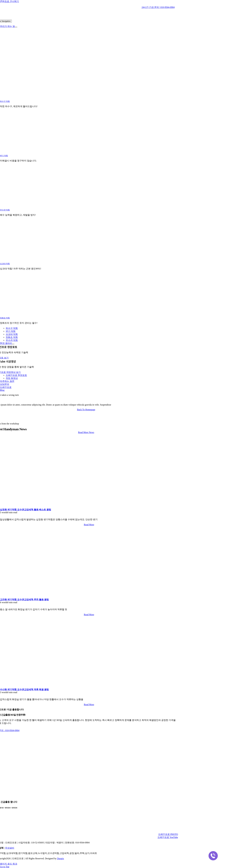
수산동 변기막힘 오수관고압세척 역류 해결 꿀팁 (24, 689)
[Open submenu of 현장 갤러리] (13, 344)
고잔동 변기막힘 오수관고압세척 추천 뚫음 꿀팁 (24, 600)
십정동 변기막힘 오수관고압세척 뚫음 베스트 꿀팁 (26, 510)
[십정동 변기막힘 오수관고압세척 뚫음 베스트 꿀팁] (36, 507)
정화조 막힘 (5, 318)
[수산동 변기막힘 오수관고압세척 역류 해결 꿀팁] (36, 687)
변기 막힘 (4, 156)
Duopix (61, 858)
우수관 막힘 (5, 210)
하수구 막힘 (5, 101)
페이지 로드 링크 (9, 864)
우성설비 (10, 848)
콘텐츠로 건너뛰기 (9, 1)
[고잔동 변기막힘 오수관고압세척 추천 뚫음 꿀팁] (36, 597)
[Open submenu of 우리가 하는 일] (16, 27)
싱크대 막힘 (5, 264)
